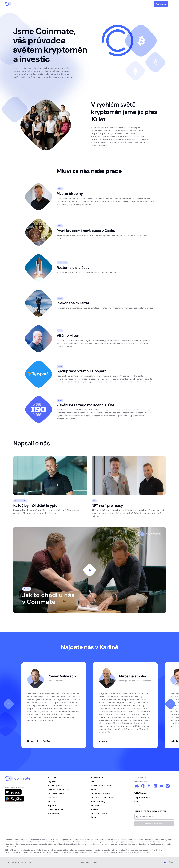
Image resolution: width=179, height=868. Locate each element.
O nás (94, 782)
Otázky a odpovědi (100, 813)
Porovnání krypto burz (101, 786)
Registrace (161, 4)
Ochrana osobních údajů (102, 797)
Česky (169, 862)
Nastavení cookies (90, 862)
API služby (53, 801)
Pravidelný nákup (56, 794)
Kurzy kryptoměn (56, 809)
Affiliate (95, 809)
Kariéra (94, 790)
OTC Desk (52, 797)
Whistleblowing (98, 801)
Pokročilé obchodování (58, 790)
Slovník (137, 805)
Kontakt (95, 817)
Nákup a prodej (55, 786)
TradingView (54, 813)
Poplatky (52, 805)
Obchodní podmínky (101, 794)
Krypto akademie (142, 797)
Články (137, 801)
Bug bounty (96, 805)
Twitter (48, 741)
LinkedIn (33, 741)
